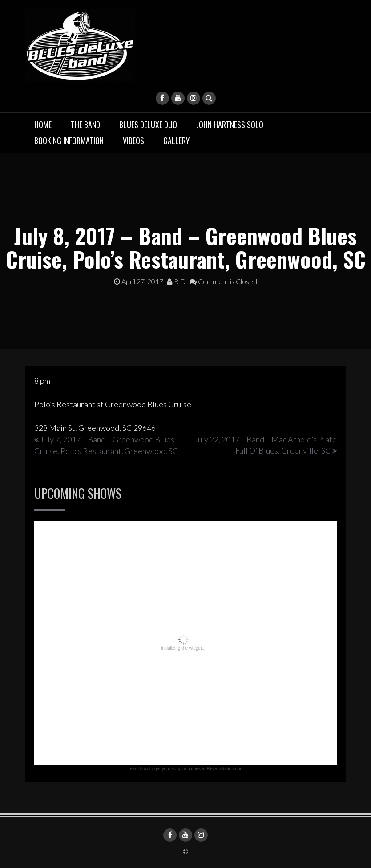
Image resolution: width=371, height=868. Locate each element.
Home (43, 125)
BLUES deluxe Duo (148, 125)
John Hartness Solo (230, 125)
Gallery (176, 141)
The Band (85, 125)
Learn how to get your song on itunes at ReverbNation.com (185, 769)
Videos (133, 141)
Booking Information (69, 141)
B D (176, 281)
